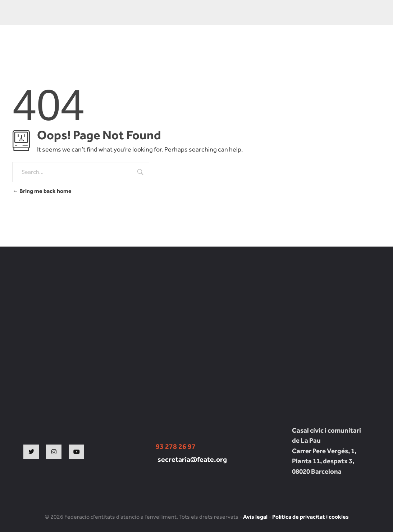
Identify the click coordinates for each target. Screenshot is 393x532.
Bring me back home (42, 191)
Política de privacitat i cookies (310, 517)
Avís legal (255, 517)
